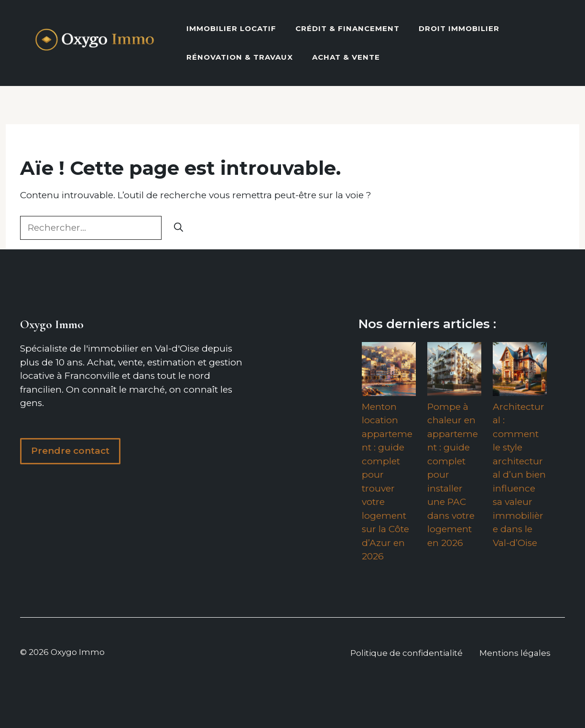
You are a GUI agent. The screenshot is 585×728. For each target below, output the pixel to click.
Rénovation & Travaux (240, 57)
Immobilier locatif (231, 28)
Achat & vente (346, 57)
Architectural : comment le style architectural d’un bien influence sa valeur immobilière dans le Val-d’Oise (519, 475)
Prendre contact (70, 451)
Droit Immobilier (459, 28)
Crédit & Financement (347, 28)
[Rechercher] (179, 228)
